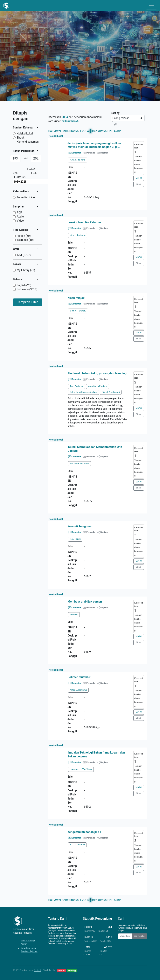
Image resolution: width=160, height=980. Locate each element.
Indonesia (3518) (27, 289)
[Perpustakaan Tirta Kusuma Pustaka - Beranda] (6, 6)
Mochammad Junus (80, 464)
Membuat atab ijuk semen (85, 602)
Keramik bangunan (80, 526)
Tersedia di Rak (26, 197)
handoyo (74, 614)
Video (20, 221)
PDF (19, 212)
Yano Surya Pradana (98, 386)
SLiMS (38, 970)
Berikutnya (99, 131)
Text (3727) (24, 255)
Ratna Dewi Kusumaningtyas (84, 392)
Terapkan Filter (28, 302)
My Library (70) (26, 270)
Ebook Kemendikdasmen (28, 140)
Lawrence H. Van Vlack (81, 769)
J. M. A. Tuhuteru (78, 311)
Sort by (115, 113)
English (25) (24, 285)
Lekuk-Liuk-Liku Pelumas (84, 222)
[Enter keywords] (125, 936)
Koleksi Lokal (25, 134)
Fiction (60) (24, 236)
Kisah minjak (76, 298)
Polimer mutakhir (79, 677)
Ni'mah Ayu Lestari (111, 392)
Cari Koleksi (139, 936)
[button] (98, 430)
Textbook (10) (25, 240)
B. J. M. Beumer (77, 845)
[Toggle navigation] (151, 6)
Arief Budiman (77, 386)
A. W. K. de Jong (78, 160)
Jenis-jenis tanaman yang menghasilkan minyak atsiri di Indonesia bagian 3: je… (94, 145)
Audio (20, 217)
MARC (139, 178)
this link (58, 941)
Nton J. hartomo (78, 235)
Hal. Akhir (114, 131)
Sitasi (139, 184)
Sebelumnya (70, 131)
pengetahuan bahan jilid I (84, 832)
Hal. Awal (55, 131)
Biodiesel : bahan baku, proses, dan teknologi (97, 373)
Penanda (91, 153)
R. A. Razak (75, 539)
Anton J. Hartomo (78, 690)
